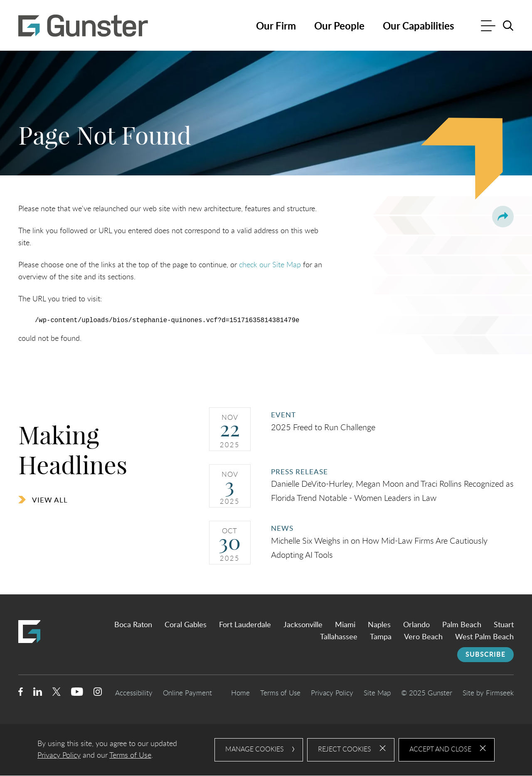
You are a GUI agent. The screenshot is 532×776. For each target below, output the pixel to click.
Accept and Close (440, 750)
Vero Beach (423, 637)
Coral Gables (186, 626)
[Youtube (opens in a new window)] (77, 693)
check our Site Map (270, 265)
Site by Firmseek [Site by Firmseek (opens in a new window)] (488, 693)
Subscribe (485, 655)
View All (50, 500)
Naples (379, 626)
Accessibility (134, 693)
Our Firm (276, 27)
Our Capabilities (419, 27)
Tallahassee (339, 637)
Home (240, 693)
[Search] (508, 26)
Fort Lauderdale (245, 626)
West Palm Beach (484, 637)
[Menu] (488, 27)
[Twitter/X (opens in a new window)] (57, 693)
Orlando (416, 626)
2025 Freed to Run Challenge (323, 428)
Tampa (381, 637)
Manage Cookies (255, 750)
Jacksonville (303, 626)
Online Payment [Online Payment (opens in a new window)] (187, 693)
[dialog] (266, 750)
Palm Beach (462, 626)
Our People (339, 27)
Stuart (504, 626)
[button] (503, 217)
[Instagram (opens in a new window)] (98, 693)
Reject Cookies (345, 750)
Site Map (377, 693)
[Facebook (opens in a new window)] (21, 693)
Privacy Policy (332, 693)
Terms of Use (280, 693)
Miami (345, 626)
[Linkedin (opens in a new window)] (38, 693)
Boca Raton (133, 626)
